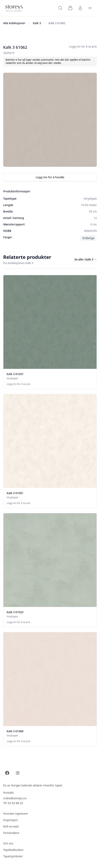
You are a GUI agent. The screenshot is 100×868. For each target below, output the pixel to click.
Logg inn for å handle (50, 177)
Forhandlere (11, 833)
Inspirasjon (11, 820)
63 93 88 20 (16, 803)
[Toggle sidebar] (90, 8)
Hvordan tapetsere (16, 814)
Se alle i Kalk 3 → (86, 259)
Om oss (8, 843)
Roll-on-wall (11, 826)
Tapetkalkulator (13, 850)
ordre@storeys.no (15, 798)
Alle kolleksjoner (14, 23)
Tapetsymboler (13, 856)
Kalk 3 (37, 23)
